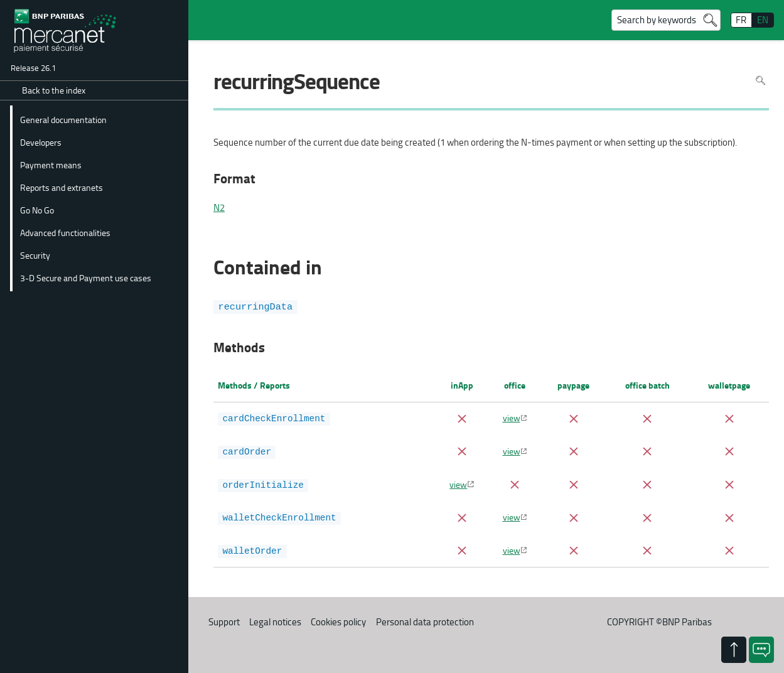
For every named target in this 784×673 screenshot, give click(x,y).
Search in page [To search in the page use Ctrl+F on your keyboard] (760, 81)
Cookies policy (338, 619)
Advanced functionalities (65, 232)
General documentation (63, 119)
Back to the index (54, 90)
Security (35, 255)
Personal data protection (425, 619)
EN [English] (763, 20)
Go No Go (37, 210)
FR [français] (741, 20)
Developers (41, 142)
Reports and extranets (62, 187)
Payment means (51, 164)
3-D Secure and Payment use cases (86, 277)
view (512, 417)
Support (224, 619)
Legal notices (275, 619)
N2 (219, 208)
